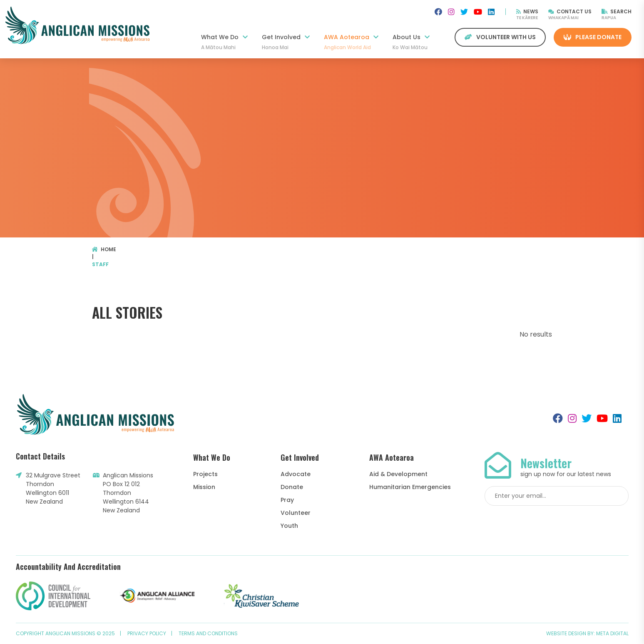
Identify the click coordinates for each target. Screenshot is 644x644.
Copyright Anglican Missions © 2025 (65, 633)
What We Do (224, 42)
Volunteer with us (500, 37)
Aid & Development (398, 474)
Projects (205, 474)
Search (617, 11)
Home (104, 249)
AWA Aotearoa (351, 42)
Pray (287, 500)
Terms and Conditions (208, 633)
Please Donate (593, 37)
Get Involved (286, 42)
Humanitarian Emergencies (410, 487)
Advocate (296, 474)
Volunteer (296, 513)
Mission (204, 487)
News (527, 11)
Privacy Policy (147, 633)
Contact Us (570, 11)
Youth (289, 526)
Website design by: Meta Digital (587, 633)
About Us (411, 42)
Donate (292, 487)
